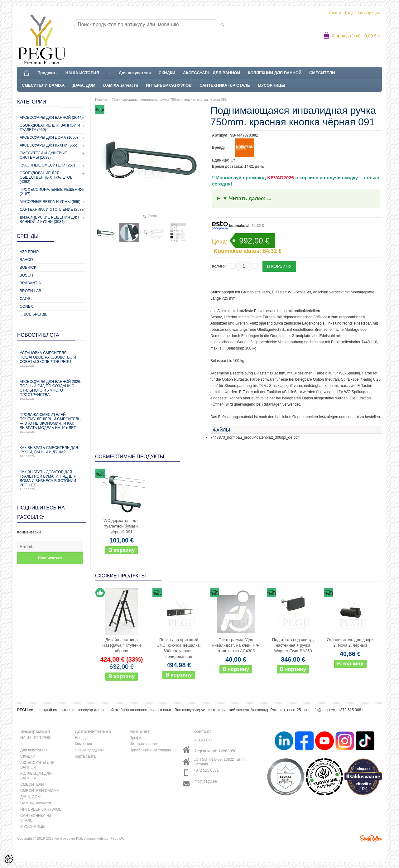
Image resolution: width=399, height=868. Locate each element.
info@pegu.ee (323, 710)
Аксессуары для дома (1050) (49, 137)
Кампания (83, 744)
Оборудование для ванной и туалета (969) (50, 128)
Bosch (26, 275)
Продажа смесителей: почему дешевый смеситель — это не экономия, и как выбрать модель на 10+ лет (51, 423)
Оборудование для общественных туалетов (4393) (46, 177)
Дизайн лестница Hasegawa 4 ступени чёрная (122, 645)
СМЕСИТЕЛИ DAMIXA (43, 85)
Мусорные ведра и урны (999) (50, 202)
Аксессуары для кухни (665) (48, 145)
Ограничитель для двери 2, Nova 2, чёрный (350, 642)
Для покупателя (135, 73)
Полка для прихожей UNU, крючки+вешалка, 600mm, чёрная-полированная (179, 648)
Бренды (82, 738)
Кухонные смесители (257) (47, 165)
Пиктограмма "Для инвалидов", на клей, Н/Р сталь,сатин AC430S (236, 645)
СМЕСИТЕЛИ (322, 73)
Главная (102, 99)
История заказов (144, 744)
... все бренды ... (36, 314)
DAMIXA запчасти (121, 85)
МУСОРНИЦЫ (272, 85)
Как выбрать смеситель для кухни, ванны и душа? (51, 452)
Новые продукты (89, 750)
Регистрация (369, 13)
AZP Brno (29, 252)
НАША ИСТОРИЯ (82, 73)
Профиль (137, 738)
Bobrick (28, 268)
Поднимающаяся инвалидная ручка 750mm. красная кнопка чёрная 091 (169, 99)
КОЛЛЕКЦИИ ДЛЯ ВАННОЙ (275, 73)
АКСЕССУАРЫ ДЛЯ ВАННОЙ (212, 73)
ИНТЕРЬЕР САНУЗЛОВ (169, 85)
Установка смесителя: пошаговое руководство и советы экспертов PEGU (51, 359)
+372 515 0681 (206, 770)
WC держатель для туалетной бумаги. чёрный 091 (122, 526)
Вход (349, 13)
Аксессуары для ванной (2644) (51, 118)
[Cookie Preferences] (9, 859)
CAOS (25, 299)
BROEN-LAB (30, 291)
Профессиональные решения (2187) (51, 192)
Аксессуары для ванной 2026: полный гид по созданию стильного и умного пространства (51, 390)
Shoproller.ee (371, 838)
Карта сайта (85, 756)
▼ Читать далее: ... (247, 198)
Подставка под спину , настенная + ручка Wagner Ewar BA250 (293, 645)
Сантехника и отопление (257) (51, 210)
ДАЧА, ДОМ (84, 85)
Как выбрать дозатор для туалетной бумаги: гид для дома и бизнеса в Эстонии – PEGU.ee (51, 480)
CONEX (26, 306)
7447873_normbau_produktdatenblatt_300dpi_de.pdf (255, 437)
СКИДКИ (167, 73)
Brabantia (30, 283)
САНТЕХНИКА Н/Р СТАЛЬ (225, 85)
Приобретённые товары (150, 750)
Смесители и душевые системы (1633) (43, 155)
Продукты (48, 73)
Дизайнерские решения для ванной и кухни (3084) (49, 219)
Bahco (26, 260)
